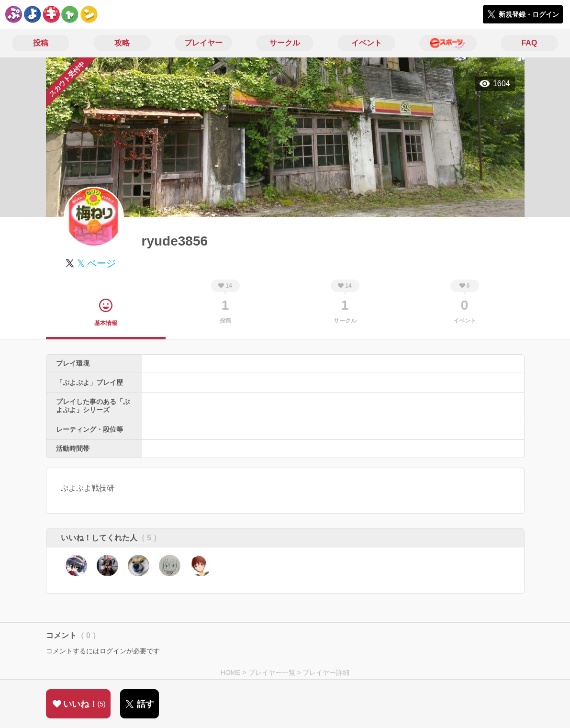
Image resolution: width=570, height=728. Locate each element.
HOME (231, 672)
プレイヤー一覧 (272, 672)
